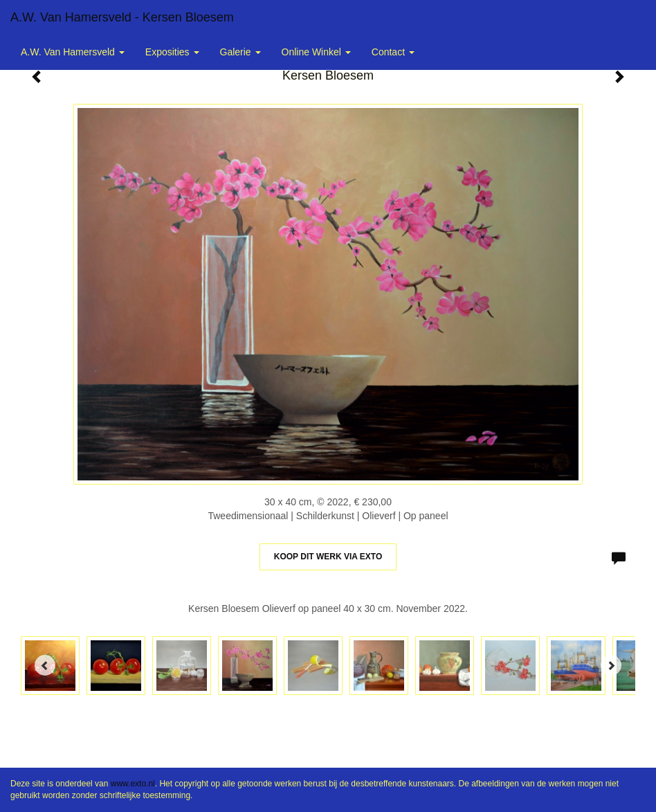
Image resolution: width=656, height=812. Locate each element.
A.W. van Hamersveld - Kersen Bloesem (122, 17)
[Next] (611, 665)
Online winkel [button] (316, 52)
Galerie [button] (240, 52)
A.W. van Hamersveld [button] (73, 52)
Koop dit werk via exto (328, 557)
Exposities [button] (172, 52)
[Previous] (45, 665)
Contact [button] (393, 52)
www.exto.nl (133, 784)
